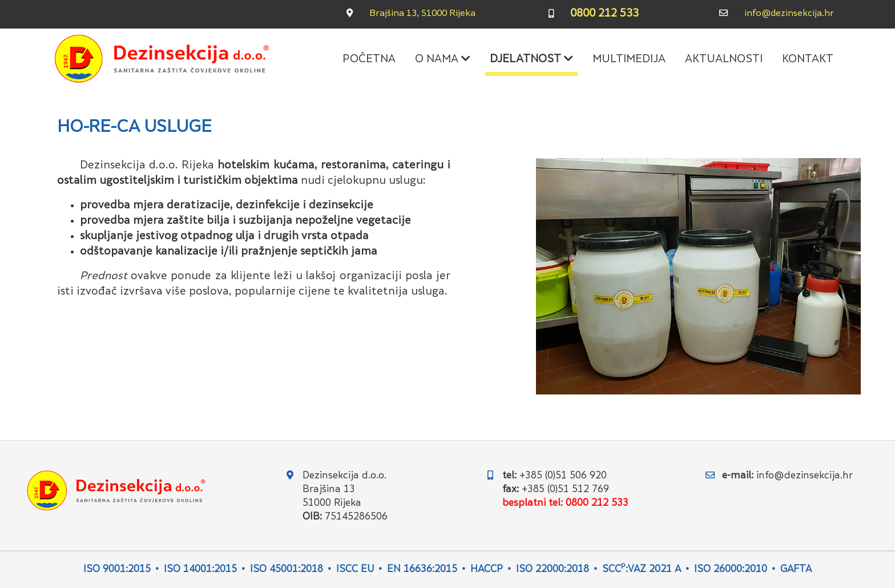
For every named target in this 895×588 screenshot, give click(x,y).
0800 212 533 (604, 14)
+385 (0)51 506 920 (563, 476)
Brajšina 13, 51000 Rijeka (422, 14)
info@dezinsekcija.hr (789, 14)
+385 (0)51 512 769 (565, 490)
